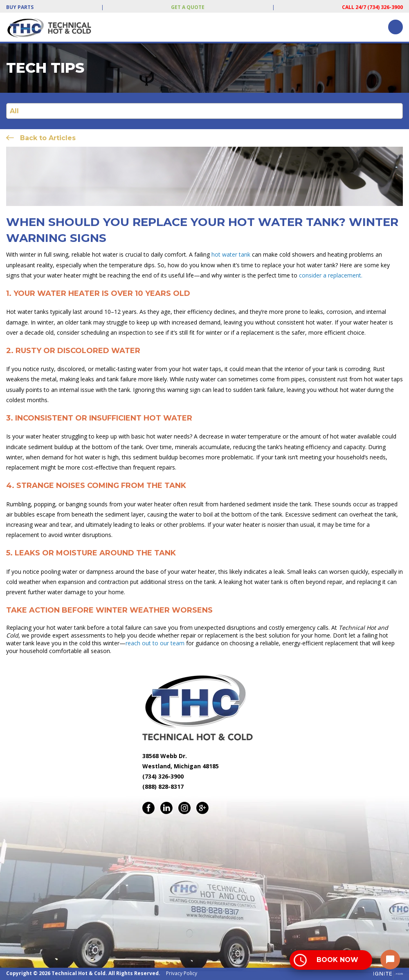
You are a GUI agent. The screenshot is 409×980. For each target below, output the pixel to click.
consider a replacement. (331, 275)
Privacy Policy (182, 973)
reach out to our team (155, 643)
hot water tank (230, 254)
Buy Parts (20, 7)
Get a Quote (188, 7)
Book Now (337, 960)
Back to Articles (48, 138)
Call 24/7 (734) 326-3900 (372, 7)
